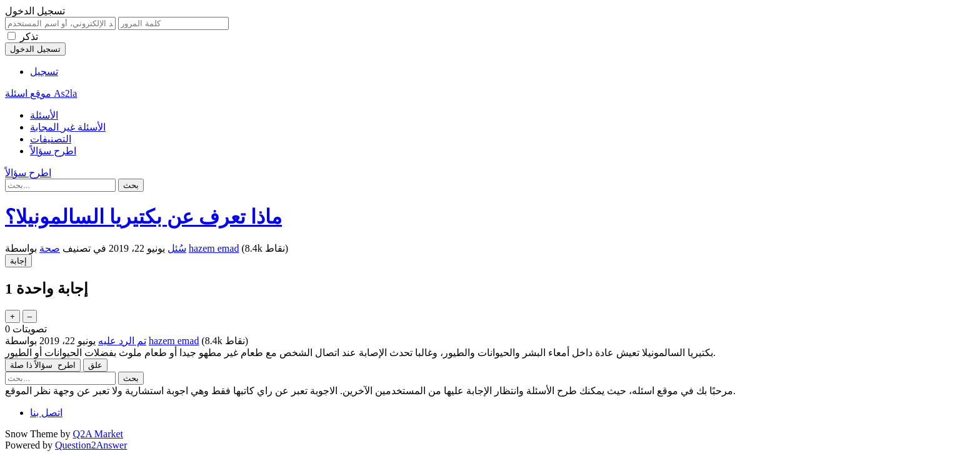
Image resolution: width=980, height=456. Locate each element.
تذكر (29, 37)
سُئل (177, 248)
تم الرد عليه (122, 341)
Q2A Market (98, 434)
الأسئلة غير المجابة (68, 127)
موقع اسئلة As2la (41, 93)
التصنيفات (51, 139)
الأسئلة (44, 115)
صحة (50, 248)
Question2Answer (91, 445)
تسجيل (44, 72)
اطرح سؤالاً (53, 151)
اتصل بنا (46, 413)
